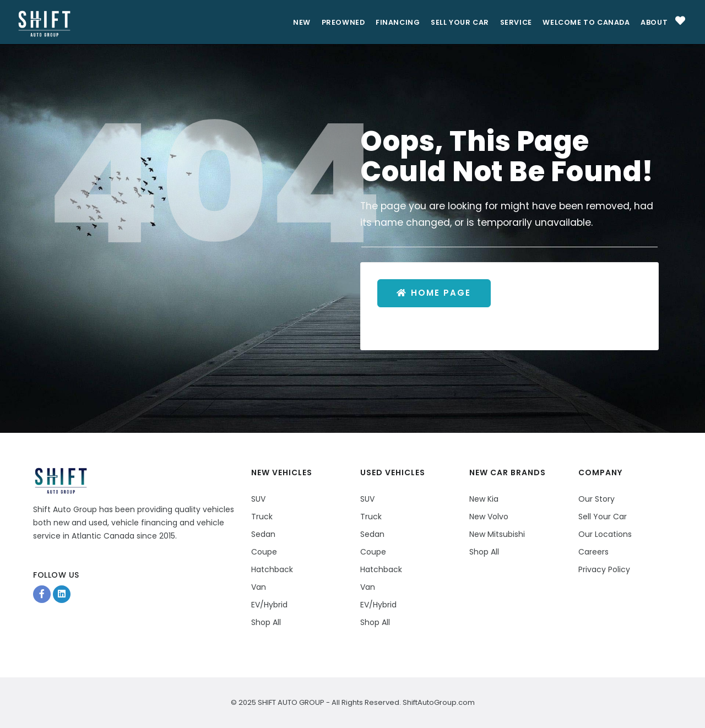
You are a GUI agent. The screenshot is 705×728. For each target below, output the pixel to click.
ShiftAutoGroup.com (438, 702)
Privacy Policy (604, 569)
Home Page (438, 295)
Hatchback (272, 569)
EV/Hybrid (269, 605)
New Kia (484, 499)
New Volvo (489, 517)
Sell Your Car (446, 22)
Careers (593, 552)
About (652, 22)
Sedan (263, 534)
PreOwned (322, 22)
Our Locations (605, 534)
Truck (262, 517)
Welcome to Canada (581, 22)
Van (259, 587)
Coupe (264, 552)
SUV (258, 499)
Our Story (596, 499)
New (276, 22)
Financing (380, 22)
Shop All (266, 622)
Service (507, 22)
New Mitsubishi (497, 534)
